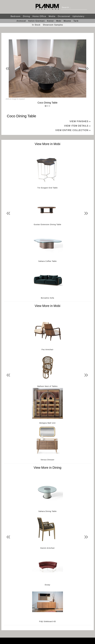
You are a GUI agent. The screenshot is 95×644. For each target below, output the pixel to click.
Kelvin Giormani (37, 21)
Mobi (59, 21)
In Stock (36, 25)
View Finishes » (80, 121)
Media (52, 16)
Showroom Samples (53, 25)
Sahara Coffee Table (47, 261)
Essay (48, 585)
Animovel (21, 21)
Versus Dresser (47, 460)
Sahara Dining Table (47, 511)
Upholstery (78, 16)
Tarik (76, 21)
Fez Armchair (48, 350)
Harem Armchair (47, 548)
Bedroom (16, 16)
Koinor (51, 21)
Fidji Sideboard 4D (47, 621)
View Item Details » (77, 126)
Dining (26, 16)
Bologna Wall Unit (48, 423)
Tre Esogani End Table (47, 188)
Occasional (64, 16)
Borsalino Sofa (47, 298)
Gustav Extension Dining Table (47, 224)
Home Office (39, 16)
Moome (67, 21)
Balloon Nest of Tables (48, 386)
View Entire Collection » (73, 130)
